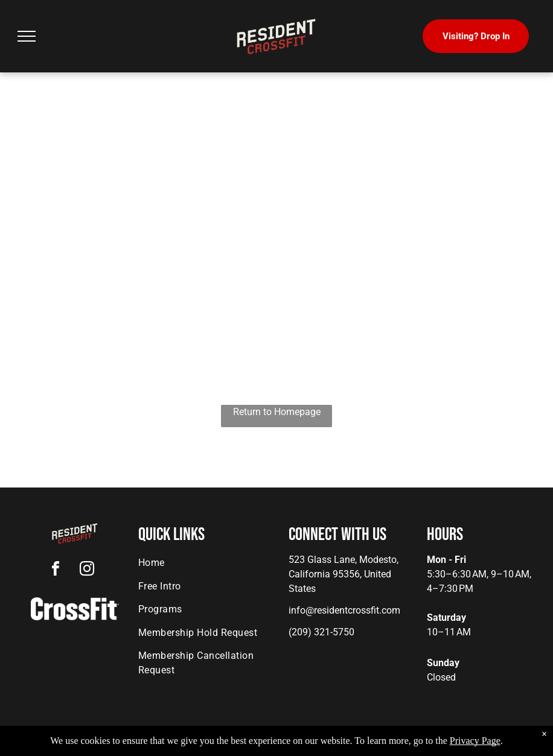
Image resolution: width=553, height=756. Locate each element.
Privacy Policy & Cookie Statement (201, 745)
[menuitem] (203, 563)
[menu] (27, 36)
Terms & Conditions (376, 745)
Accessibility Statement (301, 745)
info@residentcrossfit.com (344, 610)
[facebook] (56, 570)
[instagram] (87, 570)
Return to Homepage (277, 412)
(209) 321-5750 (321, 632)
